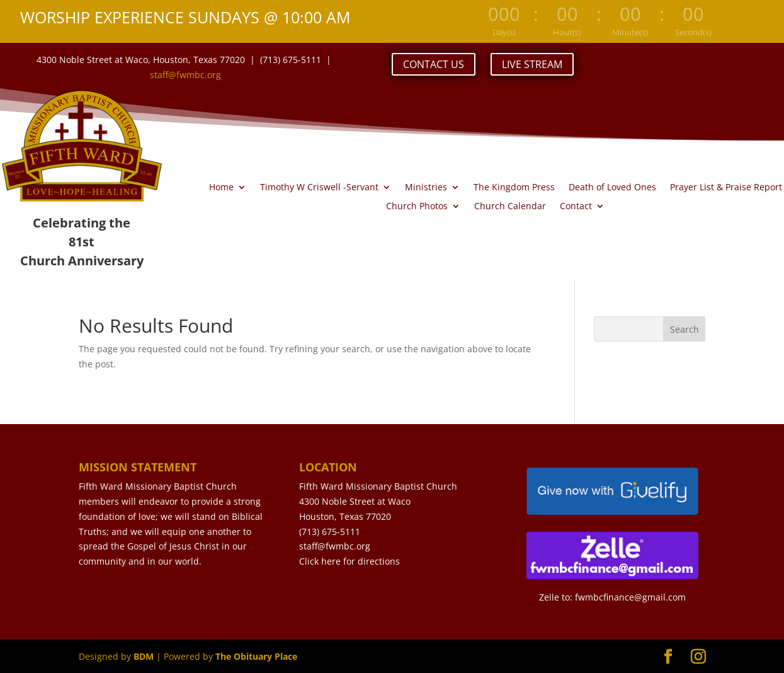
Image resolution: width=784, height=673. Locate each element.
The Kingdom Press (514, 188)
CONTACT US (434, 64)
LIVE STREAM (532, 64)
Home (221, 188)
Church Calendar (510, 207)
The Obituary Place (256, 656)
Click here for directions (349, 561)
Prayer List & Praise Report (726, 188)
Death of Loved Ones (612, 188)
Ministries (426, 188)
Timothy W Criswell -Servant (319, 188)
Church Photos (417, 207)
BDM (144, 656)
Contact (576, 207)
